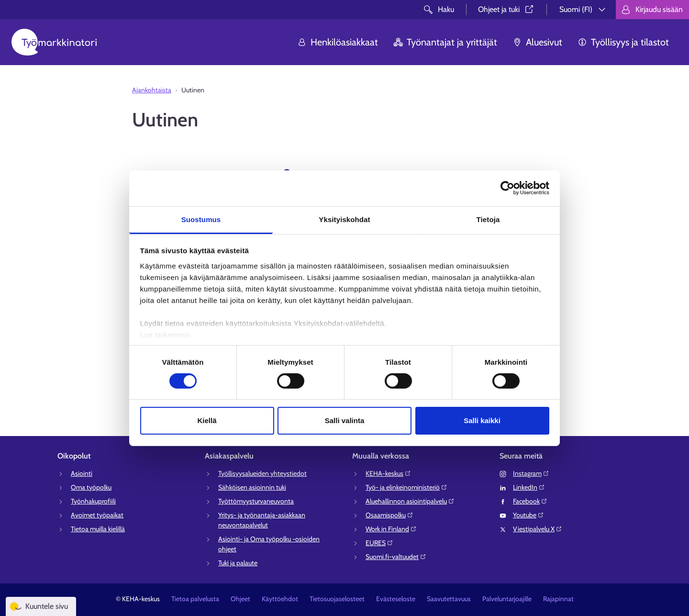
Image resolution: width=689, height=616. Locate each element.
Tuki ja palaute (238, 563)
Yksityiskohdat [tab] (344, 219)
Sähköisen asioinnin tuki (252, 487)
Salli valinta (345, 420)
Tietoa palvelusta (195, 599)
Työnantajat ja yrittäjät (445, 42)
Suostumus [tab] (201, 219)
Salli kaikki (482, 420)
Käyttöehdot (280, 599)
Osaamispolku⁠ (389, 515)
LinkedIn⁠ (529, 487)
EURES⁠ (379, 543)
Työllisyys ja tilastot (623, 42)
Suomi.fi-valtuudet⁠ (396, 557)
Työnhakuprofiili (93, 501)
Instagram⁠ (531, 473)
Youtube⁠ (528, 515)
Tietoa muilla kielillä (98, 529)
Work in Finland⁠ (391, 529)
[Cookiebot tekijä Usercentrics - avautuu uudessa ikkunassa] (507, 188)
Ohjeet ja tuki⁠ (506, 9)
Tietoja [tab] (488, 219)
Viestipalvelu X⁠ (538, 529)
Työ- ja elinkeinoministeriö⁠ (406, 487)
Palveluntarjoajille (507, 599)
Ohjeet (240, 599)
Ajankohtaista (152, 90)
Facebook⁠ (530, 501)
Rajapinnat (558, 599)
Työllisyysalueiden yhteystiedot (262, 473)
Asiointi (82, 473)
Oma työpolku (91, 487)
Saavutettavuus (449, 599)
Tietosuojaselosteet (337, 599)
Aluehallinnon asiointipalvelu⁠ (410, 501)
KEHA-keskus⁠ (388, 473)
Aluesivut (537, 42)
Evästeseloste (396, 599)
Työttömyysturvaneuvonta (256, 501)
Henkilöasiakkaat (338, 42)
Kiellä (207, 420)
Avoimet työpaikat (97, 515)
